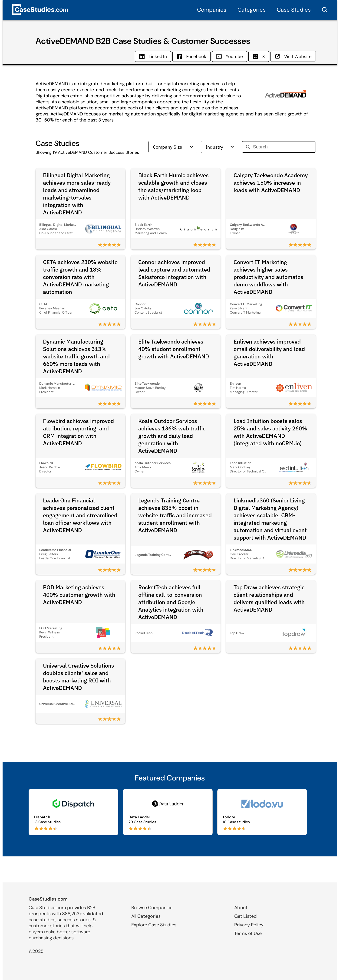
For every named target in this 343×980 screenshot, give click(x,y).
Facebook (191, 56)
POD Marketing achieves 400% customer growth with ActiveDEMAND (79, 595)
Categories (252, 10)
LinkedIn (153, 56)
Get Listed (246, 916)
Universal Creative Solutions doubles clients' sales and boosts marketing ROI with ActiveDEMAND (79, 677)
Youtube (229, 56)
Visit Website (293, 56)
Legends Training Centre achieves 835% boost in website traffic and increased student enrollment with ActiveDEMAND (175, 515)
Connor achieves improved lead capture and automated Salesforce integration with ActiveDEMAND (174, 273)
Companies (212, 10)
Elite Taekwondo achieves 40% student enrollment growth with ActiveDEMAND (174, 349)
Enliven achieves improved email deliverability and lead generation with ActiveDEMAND (269, 353)
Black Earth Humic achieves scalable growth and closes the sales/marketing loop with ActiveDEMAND (173, 186)
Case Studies (294, 10)
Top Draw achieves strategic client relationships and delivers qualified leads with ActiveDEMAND (269, 598)
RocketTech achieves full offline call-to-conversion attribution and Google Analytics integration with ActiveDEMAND (171, 602)
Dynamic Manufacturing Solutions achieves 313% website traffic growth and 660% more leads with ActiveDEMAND (76, 356)
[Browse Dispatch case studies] (73, 812)
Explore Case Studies (154, 925)
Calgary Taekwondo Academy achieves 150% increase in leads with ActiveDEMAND (271, 183)
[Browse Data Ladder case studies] (168, 812)
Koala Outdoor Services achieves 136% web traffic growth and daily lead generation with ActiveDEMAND (172, 436)
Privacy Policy (249, 925)
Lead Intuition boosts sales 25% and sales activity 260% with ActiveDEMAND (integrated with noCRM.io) (270, 432)
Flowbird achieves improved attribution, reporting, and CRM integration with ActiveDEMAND (78, 432)
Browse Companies (152, 908)
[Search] (282, 147)
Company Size (173, 147)
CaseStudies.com (48, 899)
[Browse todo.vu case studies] (262, 812)
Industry (220, 147)
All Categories (146, 916)
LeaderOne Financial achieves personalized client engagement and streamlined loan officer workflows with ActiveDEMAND (80, 515)
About (241, 908)
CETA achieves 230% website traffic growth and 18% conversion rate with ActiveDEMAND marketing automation (80, 277)
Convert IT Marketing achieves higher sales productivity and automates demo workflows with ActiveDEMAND (268, 277)
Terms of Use (248, 933)
